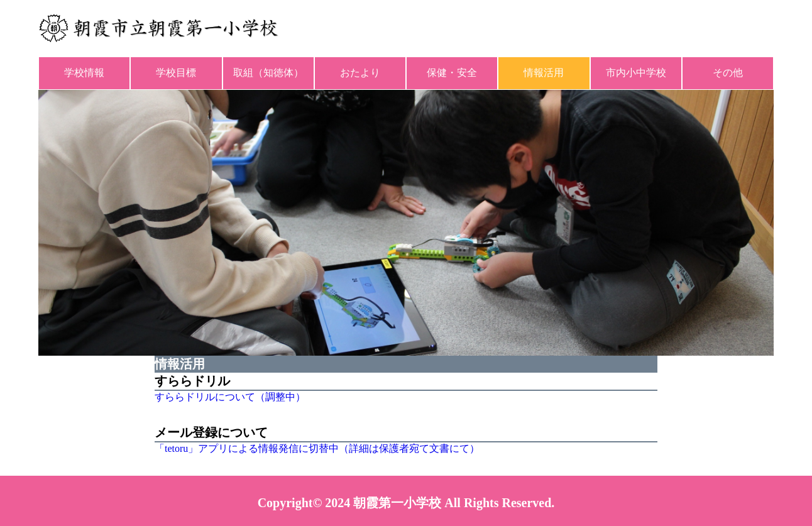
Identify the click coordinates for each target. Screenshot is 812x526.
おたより (360, 73)
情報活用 (544, 73)
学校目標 (176, 73)
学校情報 (84, 73)
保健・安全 (452, 73)
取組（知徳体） (268, 73)
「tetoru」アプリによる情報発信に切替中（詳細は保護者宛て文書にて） (317, 448)
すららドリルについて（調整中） (230, 397)
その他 (728, 73)
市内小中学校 (636, 73)
